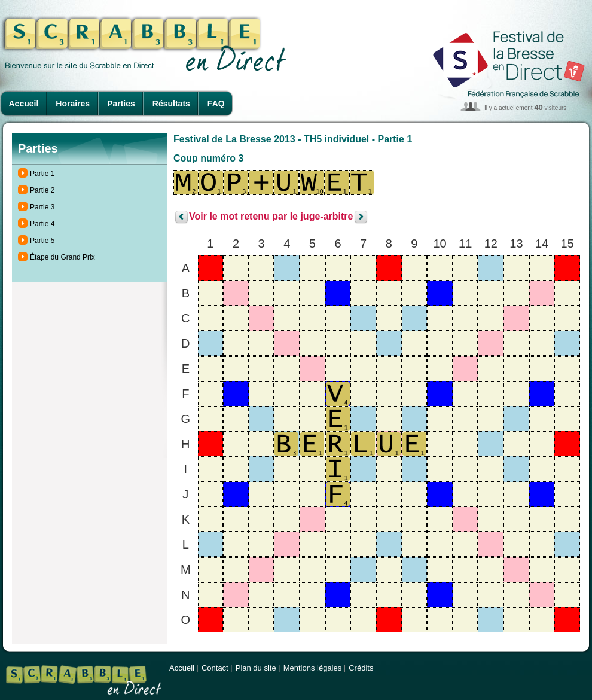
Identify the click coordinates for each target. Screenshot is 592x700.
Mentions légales (313, 668)
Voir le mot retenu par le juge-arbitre (271, 217)
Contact (215, 668)
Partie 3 (42, 207)
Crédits (361, 668)
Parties (121, 104)
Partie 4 (42, 224)
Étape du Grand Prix (62, 257)
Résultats (171, 104)
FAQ (216, 104)
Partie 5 (42, 241)
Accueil (24, 104)
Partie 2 (42, 190)
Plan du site (256, 668)
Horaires (73, 104)
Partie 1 (42, 174)
